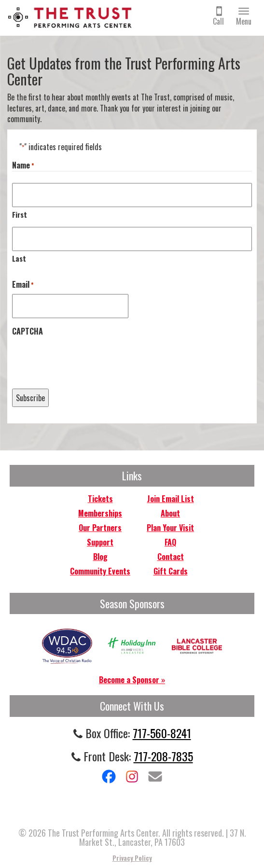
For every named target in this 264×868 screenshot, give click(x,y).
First (20, 214)
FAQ (170, 542)
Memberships (100, 513)
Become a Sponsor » (132, 680)
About (170, 513)
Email (23, 285)
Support (100, 542)
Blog (100, 557)
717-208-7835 (163, 756)
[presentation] (85, 359)
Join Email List (171, 499)
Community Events (100, 571)
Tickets (100, 499)
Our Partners (100, 528)
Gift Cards (171, 571)
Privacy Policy (132, 858)
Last (19, 258)
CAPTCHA (28, 331)
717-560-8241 (162, 733)
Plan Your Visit (170, 528)
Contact (171, 557)
